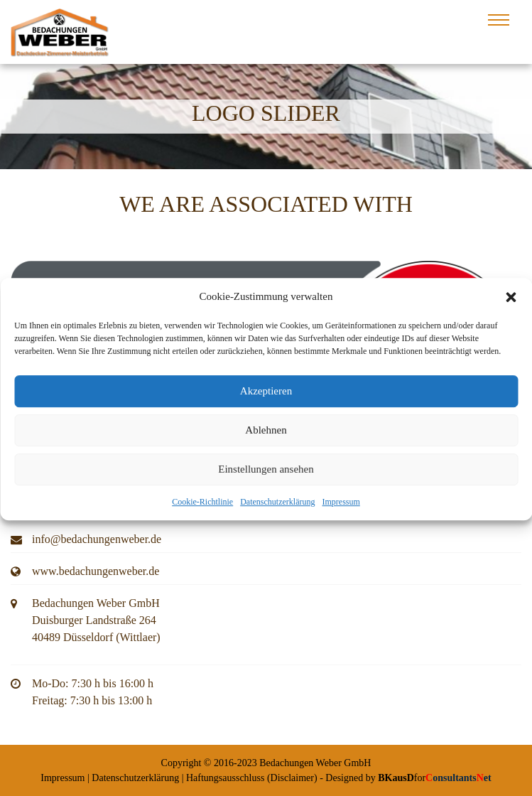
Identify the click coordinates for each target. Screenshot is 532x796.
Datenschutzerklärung (277, 507)
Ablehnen (266, 436)
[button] (511, 303)
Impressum (341, 507)
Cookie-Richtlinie (202, 507)
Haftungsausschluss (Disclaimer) (252, 778)
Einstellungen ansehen (266, 475)
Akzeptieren (266, 397)
